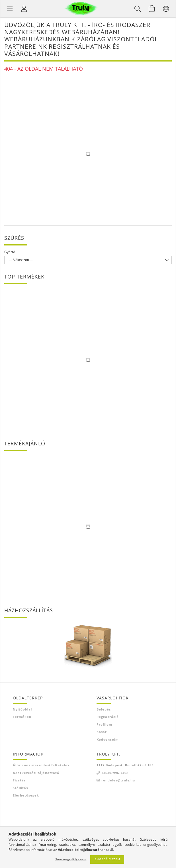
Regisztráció (108, 717)
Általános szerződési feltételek (41, 765)
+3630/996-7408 (115, 773)
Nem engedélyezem (70, 859)
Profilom (104, 724)
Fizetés (19, 780)
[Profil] (24, 9)
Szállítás (20, 788)
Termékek (22, 717)
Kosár (102, 732)
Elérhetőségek (26, 795)
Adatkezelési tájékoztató (36, 773)
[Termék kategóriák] (10, 9)
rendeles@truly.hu (118, 780)
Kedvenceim (108, 739)
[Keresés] (138, 9)
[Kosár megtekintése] (152, 9)
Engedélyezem (107, 859)
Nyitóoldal (22, 709)
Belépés (104, 709)
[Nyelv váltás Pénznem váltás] (166, 9)
